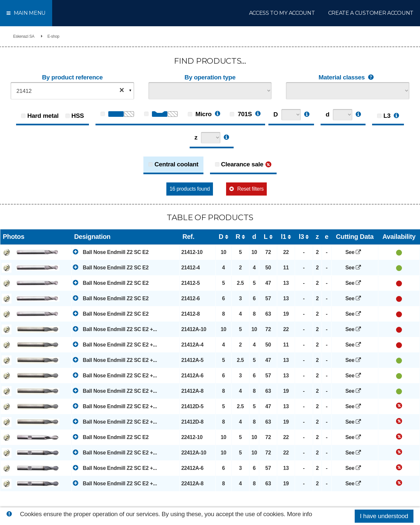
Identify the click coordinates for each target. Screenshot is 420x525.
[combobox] (72, 91)
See (355, 252)
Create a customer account (371, 13)
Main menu (26, 13)
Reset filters (250, 189)
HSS (78, 116)
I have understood (384, 516)
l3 (301, 237)
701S (241, 114)
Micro (200, 114)
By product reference (72, 77)
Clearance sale (242, 164)
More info (300, 514)
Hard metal (43, 116)
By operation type (210, 77)
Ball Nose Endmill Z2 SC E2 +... (115, 329)
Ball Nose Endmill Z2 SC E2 (111, 252)
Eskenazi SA (24, 36)
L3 (387, 116)
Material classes (348, 78)
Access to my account (282, 13)
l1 (283, 237)
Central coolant (177, 164)
